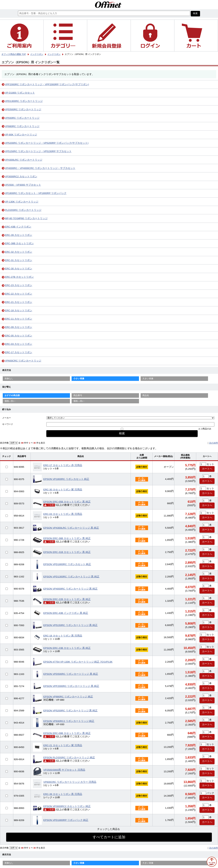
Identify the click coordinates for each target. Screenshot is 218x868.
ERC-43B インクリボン (18, 227)
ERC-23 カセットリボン (19, 285)
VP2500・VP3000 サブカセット (23, 185)
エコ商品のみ (205, 429)
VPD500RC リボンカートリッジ (23, 109)
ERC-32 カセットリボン (19, 252)
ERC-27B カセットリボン (19, 277)
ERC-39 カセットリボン (19, 235)
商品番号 (78, 395)
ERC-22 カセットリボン (19, 294)
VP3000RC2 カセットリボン (21, 176)
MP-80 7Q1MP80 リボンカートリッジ (26, 218)
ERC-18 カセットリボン (19, 310)
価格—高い (79, 401)
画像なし (9, 379)
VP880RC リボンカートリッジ (22, 126)
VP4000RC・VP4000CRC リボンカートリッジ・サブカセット (40, 168)
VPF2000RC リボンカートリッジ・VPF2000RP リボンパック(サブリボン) (47, 84)
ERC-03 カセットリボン (19, 344)
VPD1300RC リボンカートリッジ (24, 101)
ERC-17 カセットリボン (19, 352)
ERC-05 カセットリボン (19, 336)
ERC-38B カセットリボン (19, 243)
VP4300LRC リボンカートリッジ (24, 160)
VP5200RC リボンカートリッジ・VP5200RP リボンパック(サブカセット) (47, 143)
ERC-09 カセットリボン (19, 327)
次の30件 (214, 443)
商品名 (146, 395)
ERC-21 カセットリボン (19, 302)
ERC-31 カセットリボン (19, 260)
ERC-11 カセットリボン (19, 319)
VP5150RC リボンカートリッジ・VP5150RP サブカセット (38, 151)
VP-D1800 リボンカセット (20, 93)
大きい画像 (148, 379)
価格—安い (10, 401)
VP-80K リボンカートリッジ (21, 135)
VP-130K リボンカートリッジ (22, 202)
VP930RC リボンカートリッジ (22, 118)
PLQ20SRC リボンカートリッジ (23, 210)
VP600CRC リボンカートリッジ (23, 361)
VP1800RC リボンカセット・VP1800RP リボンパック (36, 193)
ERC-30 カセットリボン (19, 269)
